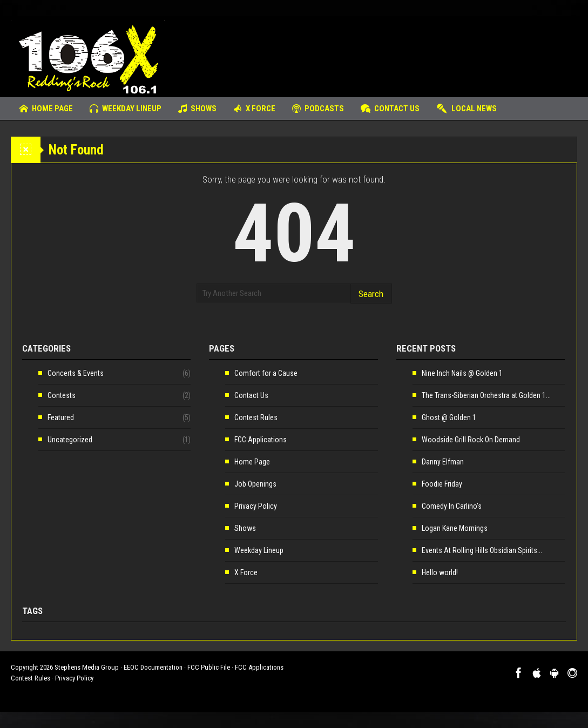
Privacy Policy (256, 506)
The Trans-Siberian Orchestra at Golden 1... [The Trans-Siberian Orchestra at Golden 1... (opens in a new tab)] (486, 395)
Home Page (46, 109)
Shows (197, 109)
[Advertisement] (381, 51)
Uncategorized (70, 440)
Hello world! (440, 572)
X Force (254, 109)
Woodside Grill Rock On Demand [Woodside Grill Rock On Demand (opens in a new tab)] (471, 440)
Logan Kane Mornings (455, 528)
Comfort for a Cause (266, 373)
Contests (62, 395)
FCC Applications (261, 440)
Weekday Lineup (126, 109)
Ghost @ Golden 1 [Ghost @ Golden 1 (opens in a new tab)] (449, 417)
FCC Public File (209, 667)
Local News (467, 109)
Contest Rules (256, 417)
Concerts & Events (76, 373)
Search (371, 294)
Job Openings (255, 484)
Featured (61, 417)
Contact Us (390, 109)
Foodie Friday (442, 484)
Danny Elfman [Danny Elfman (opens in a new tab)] (443, 462)
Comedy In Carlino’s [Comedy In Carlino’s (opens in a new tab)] (452, 506)
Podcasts (318, 109)
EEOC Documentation (153, 667)
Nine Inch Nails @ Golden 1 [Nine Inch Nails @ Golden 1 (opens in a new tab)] (462, 373)
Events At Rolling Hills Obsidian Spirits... (482, 550)
